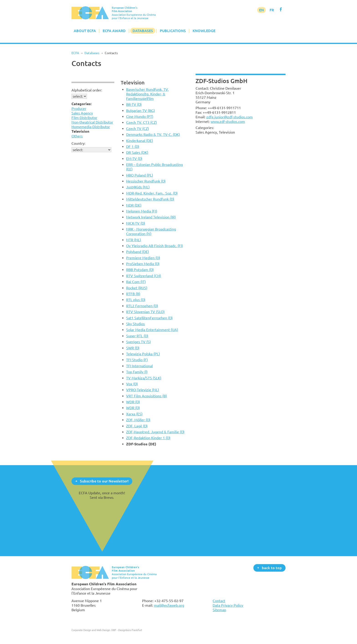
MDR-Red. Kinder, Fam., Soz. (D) (152, 193)
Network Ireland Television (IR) (151, 217)
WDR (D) (133, 402)
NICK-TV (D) (136, 223)
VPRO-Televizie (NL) (143, 390)
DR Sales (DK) (137, 152)
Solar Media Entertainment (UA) (152, 330)
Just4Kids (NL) (138, 187)
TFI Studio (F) (137, 360)
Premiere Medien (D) (143, 258)
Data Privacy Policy (228, 605)
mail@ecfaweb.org (169, 605)
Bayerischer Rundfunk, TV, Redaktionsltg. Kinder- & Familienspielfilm (147, 94)
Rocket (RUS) (137, 288)
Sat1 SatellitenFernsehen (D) (149, 318)
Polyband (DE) (138, 252)
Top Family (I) (137, 372)
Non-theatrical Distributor (92, 122)
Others (77, 136)
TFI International (139, 366)
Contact (219, 601)
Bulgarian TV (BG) (140, 111)
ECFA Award (114, 31)
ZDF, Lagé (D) (137, 426)
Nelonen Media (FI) (142, 211)
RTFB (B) (133, 294)
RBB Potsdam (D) (140, 270)
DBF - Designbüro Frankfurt (127, 630)
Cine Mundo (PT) (140, 117)
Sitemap (219, 610)
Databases (143, 31)
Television (133, 82)
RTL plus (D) (136, 300)
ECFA (75, 53)
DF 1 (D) (133, 147)
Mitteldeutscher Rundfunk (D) (150, 199)
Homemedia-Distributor (91, 127)
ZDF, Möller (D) (138, 420)
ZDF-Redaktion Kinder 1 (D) (148, 438)
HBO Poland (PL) (140, 175)
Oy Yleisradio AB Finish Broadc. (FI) (154, 246)
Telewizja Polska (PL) (143, 354)
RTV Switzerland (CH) (144, 276)
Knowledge (204, 31)
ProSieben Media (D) (143, 264)
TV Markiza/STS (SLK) (144, 378)
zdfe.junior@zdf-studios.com (229, 117)
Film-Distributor (84, 118)
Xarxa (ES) (134, 414)
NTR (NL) (134, 240)
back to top (272, 568)
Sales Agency (82, 113)
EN (261, 10)
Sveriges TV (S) (138, 342)
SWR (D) (133, 348)
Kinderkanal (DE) (140, 141)
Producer (79, 109)
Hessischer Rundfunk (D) (146, 181)
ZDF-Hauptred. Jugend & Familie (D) (155, 432)
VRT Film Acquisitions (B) (147, 396)
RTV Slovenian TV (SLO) (145, 312)
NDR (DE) (134, 205)
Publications (173, 31)
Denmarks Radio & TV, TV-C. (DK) (153, 134)
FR (272, 10)
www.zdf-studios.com (228, 122)
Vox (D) (132, 384)
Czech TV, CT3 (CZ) (142, 122)
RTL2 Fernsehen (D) (142, 306)
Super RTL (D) (137, 336)
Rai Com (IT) (136, 282)
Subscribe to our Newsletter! (104, 481)
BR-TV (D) (134, 104)
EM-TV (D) (134, 159)
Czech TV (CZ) (138, 129)
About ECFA (85, 31)
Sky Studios (135, 324)
